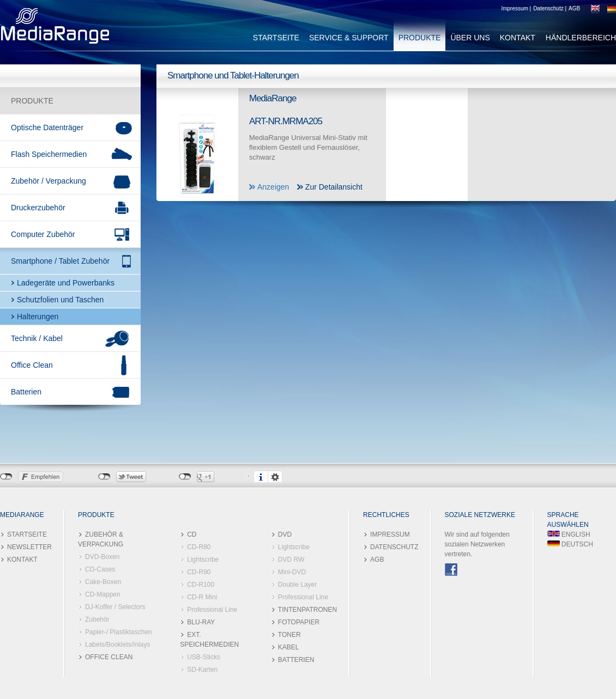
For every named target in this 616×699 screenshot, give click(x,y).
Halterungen (38, 317)
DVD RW (291, 560)
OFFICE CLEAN (109, 657)
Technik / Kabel (37, 338)
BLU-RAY (201, 622)
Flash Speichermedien (49, 154)
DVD (285, 534)
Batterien (26, 392)
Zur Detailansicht (334, 187)
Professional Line (212, 610)
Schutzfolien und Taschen (60, 300)
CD (192, 534)
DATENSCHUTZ (394, 547)
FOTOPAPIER (299, 622)
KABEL (289, 647)
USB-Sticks (204, 657)
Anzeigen (273, 187)
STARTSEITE (276, 38)
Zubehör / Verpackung (49, 181)
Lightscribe (203, 560)
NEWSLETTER (29, 547)
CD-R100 (201, 585)
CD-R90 (199, 572)
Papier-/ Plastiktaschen (119, 632)
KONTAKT (518, 38)
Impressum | (516, 8)
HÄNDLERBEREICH (581, 38)
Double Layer (297, 585)
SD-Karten (202, 670)
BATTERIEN (296, 660)
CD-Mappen (103, 594)
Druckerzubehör (38, 208)
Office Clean (32, 365)
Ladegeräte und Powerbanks (66, 283)
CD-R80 (199, 547)
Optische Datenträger (47, 127)
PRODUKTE (420, 38)
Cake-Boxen (103, 582)
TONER (289, 635)
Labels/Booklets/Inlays (117, 645)
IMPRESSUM (390, 534)
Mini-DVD (292, 572)
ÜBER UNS (470, 38)
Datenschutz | (550, 8)
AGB (574, 8)
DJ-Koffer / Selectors (115, 607)
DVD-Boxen (102, 557)
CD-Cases (100, 569)
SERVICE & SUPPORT (349, 38)
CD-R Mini (202, 597)
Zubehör (97, 619)
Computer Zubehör (43, 234)
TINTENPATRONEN (307, 610)
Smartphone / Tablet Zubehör (60, 261)
